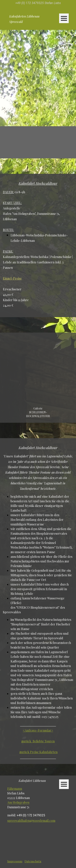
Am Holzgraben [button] (18, 802)
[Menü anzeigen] (64, 18)
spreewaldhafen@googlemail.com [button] (31, 821)
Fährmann (15, 789)
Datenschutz (33, 861)
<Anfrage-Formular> (38, 730)
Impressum (15, 861)
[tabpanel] (38, 3)
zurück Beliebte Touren (38, 741)
